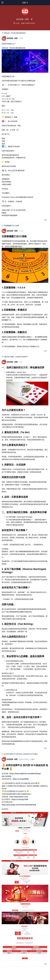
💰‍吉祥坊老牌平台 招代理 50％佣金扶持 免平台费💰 (21, 754)
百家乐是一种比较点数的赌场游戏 (14, 33)
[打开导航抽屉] (2, 3)
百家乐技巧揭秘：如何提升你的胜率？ (16, 357)
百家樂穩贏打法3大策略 (11, 226)
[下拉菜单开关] (25, 3)
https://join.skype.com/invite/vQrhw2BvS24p (19, 805)
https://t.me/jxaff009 (21, 779)
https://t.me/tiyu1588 (20, 799)
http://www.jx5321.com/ (19, 797)
